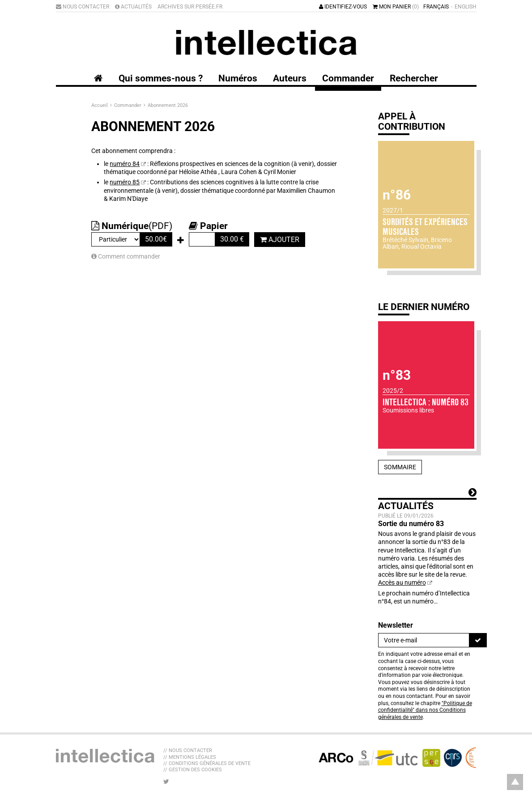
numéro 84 (125, 164)
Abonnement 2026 (168, 105)
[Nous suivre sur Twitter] (166, 782)
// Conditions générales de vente (207, 763)
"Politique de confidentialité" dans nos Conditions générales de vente (425, 710)
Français (436, 7)
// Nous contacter (188, 750)
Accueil (100, 105)
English (466, 7)
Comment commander (126, 256)
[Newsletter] (424, 640)
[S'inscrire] (478, 640)
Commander (128, 105)
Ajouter (280, 240)
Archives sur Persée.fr (190, 7)
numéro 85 (125, 182)
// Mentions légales (190, 757)
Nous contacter (83, 7)
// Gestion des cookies (193, 770)
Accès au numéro (402, 582)
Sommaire (400, 467)
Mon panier (396, 7)
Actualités (133, 7)
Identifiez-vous (343, 7)
